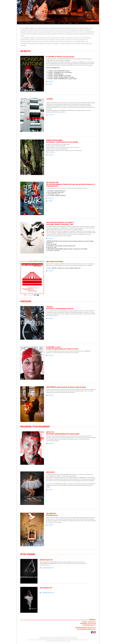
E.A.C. (59, 23)
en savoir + (51, 81)
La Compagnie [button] (51, 23)
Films (65, 23)
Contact (76, 23)
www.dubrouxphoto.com (48, 593)
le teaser (50, 84)
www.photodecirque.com (48, 568)
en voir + (50, 490)
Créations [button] (28, 23)
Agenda (70, 23)
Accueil (21, 23)
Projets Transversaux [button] (39, 23)
